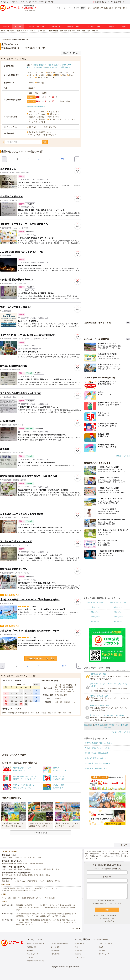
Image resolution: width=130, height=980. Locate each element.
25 (36, 701)
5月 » (36, 685)
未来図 (101, 947)
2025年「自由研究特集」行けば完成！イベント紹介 (19, 891)
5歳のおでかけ (119, 612)
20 (12, 701)
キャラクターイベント (37, 122)
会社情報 (102, 950)
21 (16, 701)
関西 (62, 31)
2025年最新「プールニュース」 (44, 888)
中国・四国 (81, 31)
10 (31, 694)
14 (16, 697)
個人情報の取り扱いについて (107, 901)
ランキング (57, 27)
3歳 (48, 72)
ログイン (126, 2)
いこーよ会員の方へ (107, 921)
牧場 (30, 857)
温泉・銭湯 (5, 881)
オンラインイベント (37, 27)
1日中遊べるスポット (123, 8)
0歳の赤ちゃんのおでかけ (96, 602)
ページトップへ (122, 845)
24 (31, 701)
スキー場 (14, 881)
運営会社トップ (80, 944)
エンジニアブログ (81, 957)
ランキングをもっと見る (121, 732)
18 (36, 697)
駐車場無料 (27, 869)
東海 (41, 31)
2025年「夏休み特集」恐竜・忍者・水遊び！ (17, 888)
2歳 (42, 72)
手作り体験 (13, 863)
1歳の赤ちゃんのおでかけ (119, 602)
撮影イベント (54, 114)
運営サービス (79, 950)
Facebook (30, 957)
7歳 (73, 72)
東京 (23, 31)
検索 (45, 142)
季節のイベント (53, 117)
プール (35, 857)
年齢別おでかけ (73, 27)
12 (6, 697)
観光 (40, 857)
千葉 (32, 31)
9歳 (36, 75)
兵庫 (73, 31)
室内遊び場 (17, 875)
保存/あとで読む (99, 2)
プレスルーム (55, 950)
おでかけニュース (95, 27)
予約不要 (41, 83)
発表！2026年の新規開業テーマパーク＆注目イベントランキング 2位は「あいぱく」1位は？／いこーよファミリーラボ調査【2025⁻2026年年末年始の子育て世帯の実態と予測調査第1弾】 (46, 907)
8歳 (30, 75)
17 (31, 697)
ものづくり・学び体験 (37, 119)
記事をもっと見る (41, 833)
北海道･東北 (39, 65)
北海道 (12, 31)
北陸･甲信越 (54, 65)
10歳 (43, 75)
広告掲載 (30, 950)
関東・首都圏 (8, 713)
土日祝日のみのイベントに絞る (41, 659)
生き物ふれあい (55, 112)
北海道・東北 (5, 31)
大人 (54, 78)
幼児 (71, 75)
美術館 (42, 875)
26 (6, 704)
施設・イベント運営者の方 (36, 944)
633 (63, 159)
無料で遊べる (18, 869)
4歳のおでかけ (96, 612)
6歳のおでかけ (96, 617)
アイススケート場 (24, 881)
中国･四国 (53, 67)
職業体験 (40, 863)
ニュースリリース (33, 954)
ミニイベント (70, 119)
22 (21, 701)
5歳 (61, 72)
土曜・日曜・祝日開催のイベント (66, 702)
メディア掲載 (55, 954)
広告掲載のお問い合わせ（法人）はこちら (107, 903)
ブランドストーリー (105, 944)
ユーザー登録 (6, 898)
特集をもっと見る (123, 456)
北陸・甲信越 (53, 31)
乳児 (64, 75)
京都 (69, 31)
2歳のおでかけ (96, 607)
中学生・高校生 (43, 78)
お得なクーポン (7, 869)
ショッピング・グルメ (37, 114)
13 (12, 697)
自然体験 (32, 112)
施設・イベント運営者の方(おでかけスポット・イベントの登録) (34, 898)
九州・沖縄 (91, 31)
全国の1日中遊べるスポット (96, 758)
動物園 (10, 857)
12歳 (57, 75)
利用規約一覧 (31, 947)
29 (21, 704)
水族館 (48, 875)
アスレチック (37, 869)
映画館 (25, 875)
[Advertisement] (41, 504)
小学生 (31, 78)
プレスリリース (104, 954)
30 (26, 704)
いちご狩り (42, 881)
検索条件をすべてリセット (71, 53)
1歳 (36, 72)
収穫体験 (33, 863)
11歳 (50, 75)
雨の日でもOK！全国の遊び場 (96, 753)
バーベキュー (18, 857)
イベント (18, 27)
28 (16, 704)
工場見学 (5, 863)
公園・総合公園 (48, 869)
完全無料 (32, 88)
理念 (77, 947)
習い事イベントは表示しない (40, 132)
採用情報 (78, 954)
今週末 (44, 93)
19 (6, 701)
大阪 (66, 31)
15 (21, 697)
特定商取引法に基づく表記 (36, 961)
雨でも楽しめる (7, 875)
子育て (112, 27)
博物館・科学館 (33, 875)
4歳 (55, 72)
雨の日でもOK (98, 8)
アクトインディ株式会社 (100, 940)
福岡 (97, 31)
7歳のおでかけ (119, 617)
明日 (37, 93)
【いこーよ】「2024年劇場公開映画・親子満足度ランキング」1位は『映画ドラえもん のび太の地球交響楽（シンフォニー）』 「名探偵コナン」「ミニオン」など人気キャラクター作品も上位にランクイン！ (46, 922)
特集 (124, 27)
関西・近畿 (18, 713)
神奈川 (27, 31)
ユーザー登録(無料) (114, 2)
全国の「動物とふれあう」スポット (99, 748)
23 (26, 701)
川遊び (57, 869)
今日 (30, 93)
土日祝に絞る (65, 101)
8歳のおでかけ (96, 621)
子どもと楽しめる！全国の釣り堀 (98, 763)
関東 (19, 31)
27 (12, 704)
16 (26, 697)
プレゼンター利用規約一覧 (59, 944)
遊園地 (4, 857)
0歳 (30, 72)
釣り (25, 857)
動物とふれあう (109, 8)
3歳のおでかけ (119, 607)
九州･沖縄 (66, 67)
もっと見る (75, 929)
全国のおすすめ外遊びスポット (97, 768)
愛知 (45, 31)
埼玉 (35, 31)
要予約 (31, 83)
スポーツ (42, 112)
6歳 (67, 72)
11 (36, 694)
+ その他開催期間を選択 (36, 106)
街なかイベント (55, 119)
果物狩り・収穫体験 (54, 881)
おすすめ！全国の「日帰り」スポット (99, 743)
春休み (90, 8)
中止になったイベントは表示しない (42, 135)
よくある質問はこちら (107, 918)
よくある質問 (55, 947)
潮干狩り (34, 881)
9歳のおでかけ (119, 621)
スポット (6, 27)
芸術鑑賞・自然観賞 (36, 117)
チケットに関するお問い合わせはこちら (107, 916)
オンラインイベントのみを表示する (42, 127)
